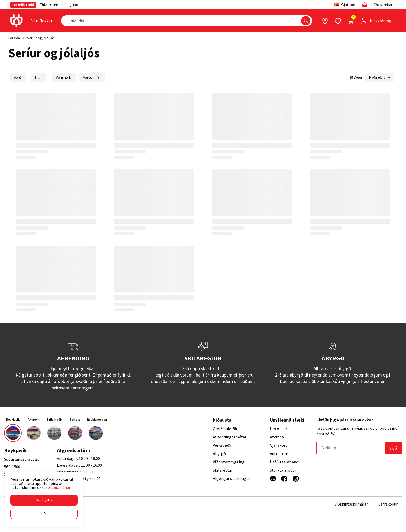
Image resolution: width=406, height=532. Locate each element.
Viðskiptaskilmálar (351, 504)
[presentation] (42, 21)
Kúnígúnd (70, 5)
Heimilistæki (23, 5)
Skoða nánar (59, 487)
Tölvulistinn (49, 5)
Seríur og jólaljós (41, 38)
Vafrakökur (388, 504)
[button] (44, 500)
